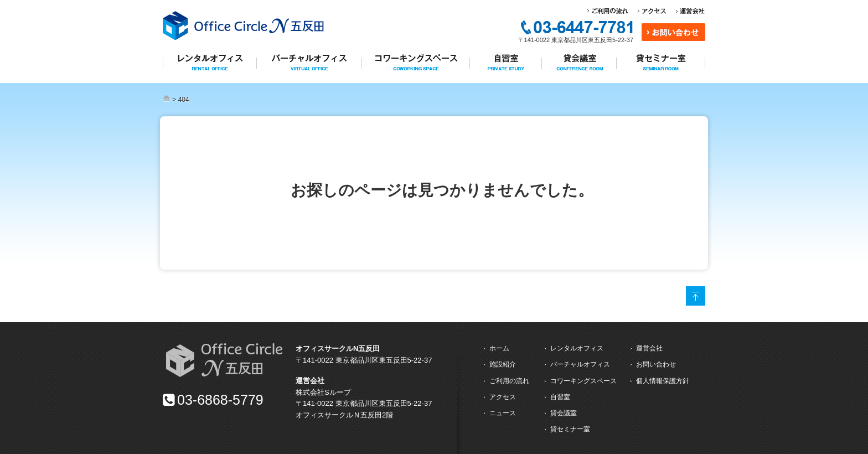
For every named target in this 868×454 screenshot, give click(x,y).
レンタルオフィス (577, 348)
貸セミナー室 (570, 429)
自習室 (560, 397)
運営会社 (649, 348)
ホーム (499, 348)
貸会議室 (564, 413)
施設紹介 (503, 364)
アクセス (503, 397)
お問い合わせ (656, 364)
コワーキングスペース (583, 381)
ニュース (503, 413)
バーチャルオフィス (580, 364)
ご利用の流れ (509, 381)
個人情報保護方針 (663, 381)
